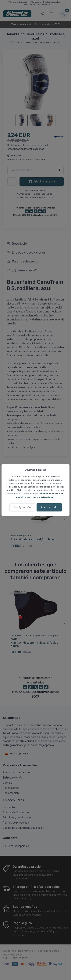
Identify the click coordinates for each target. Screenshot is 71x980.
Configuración (22, 507)
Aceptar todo (49, 507)
